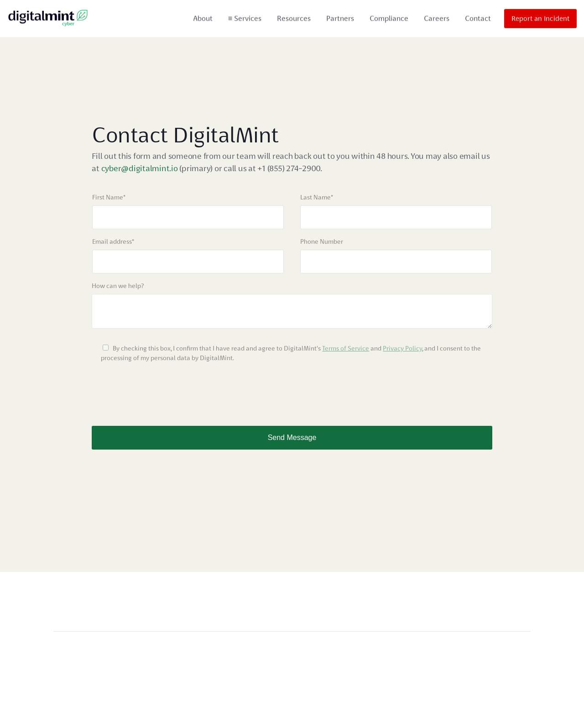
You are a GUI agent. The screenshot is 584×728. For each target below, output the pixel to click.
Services (245, 17)
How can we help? (118, 286)
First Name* (109, 197)
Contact (478, 17)
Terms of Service (346, 348)
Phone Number (322, 241)
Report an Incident (540, 17)
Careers (437, 17)
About (203, 17)
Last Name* (317, 197)
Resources (294, 17)
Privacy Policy (402, 348)
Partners (340, 17)
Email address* (113, 241)
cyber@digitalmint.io (141, 168)
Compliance (389, 17)
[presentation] (161, 390)
